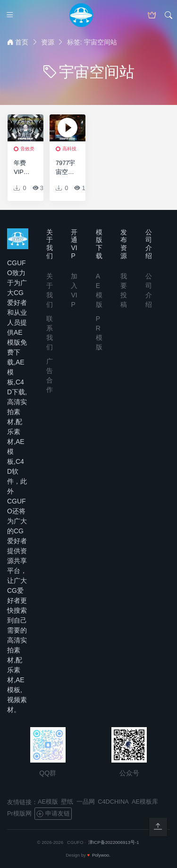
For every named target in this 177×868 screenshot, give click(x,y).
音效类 (27, 149)
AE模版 (48, 802)
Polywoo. (101, 855)
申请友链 (53, 814)
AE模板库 (145, 802)
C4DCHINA (113, 802)
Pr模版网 (19, 813)
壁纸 (67, 802)
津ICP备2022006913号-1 (114, 842)
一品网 (86, 802)
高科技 (69, 149)
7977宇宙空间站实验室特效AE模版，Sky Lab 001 (65, 168)
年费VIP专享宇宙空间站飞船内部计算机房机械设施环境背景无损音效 (23, 168)
